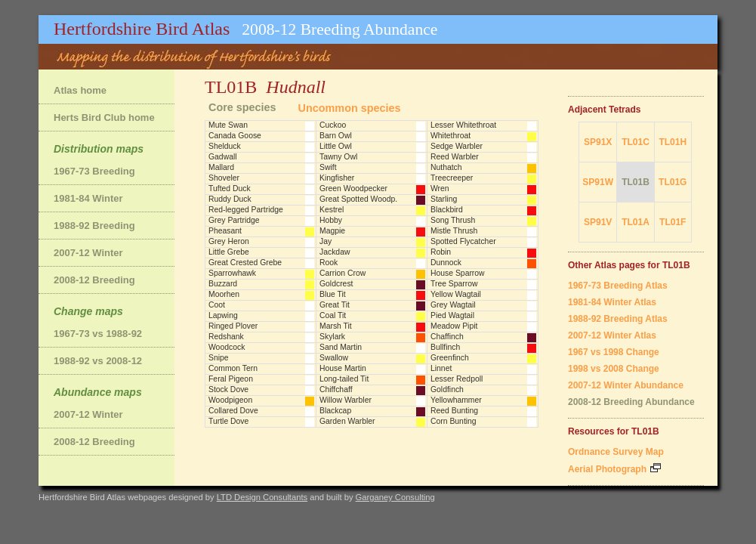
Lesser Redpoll (457, 379)
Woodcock (227, 347)
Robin (441, 252)
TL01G (673, 182)
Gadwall (223, 157)
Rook (329, 263)
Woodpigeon (230, 400)
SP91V (598, 222)
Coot (217, 305)
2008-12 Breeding (94, 280)
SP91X (598, 142)
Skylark (332, 337)
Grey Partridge (234, 220)
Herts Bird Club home (104, 117)
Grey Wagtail (453, 305)
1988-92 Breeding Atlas (618, 319)
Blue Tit (333, 294)
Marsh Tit (336, 326)
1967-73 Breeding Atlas (618, 286)
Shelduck (225, 146)
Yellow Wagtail (456, 294)
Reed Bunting (454, 411)
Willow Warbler (346, 400)
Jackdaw (335, 252)
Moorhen (224, 294)
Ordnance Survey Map (616, 452)
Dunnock (446, 263)
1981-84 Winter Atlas (612, 302)
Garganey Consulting (395, 497)
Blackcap (335, 411)
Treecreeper (452, 178)
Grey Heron (229, 241)
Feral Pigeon (231, 379)
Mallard (221, 167)
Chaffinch (447, 337)
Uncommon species (350, 108)
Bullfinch (445, 347)
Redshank (226, 337)
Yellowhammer (456, 400)
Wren (440, 189)
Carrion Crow (343, 273)
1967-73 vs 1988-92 (98, 334)
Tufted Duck (230, 189)
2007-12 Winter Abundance (626, 385)
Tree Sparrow (454, 284)
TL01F (673, 222)
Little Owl (336, 146)
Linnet (441, 368)
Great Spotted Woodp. (358, 199)
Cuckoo (333, 125)
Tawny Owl (338, 157)
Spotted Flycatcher (463, 241)
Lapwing (223, 315)
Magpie (332, 231)
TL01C (636, 142)
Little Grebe (229, 252)
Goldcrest (336, 284)
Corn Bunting (454, 421)
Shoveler (224, 178)
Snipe (219, 358)
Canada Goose (235, 136)
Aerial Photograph (614, 469)
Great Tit (335, 305)
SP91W (598, 182)
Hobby (331, 220)
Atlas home (80, 90)
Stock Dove (228, 389)
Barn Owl (336, 136)
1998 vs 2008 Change (614, 369)
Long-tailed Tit (344, 379)
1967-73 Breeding (94, 171)
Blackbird (447, 210)
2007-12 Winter (88, 253)
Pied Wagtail (452, 315)
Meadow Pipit (454, 326)
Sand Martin (341, 347)
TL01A (636, 222)
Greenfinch (450, 358)
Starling (444, 199)
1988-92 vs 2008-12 (98, 361)
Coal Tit (333, 315)
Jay (326, 241)
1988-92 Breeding (94, 226)
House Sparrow (458, 273)
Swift (328, 167)
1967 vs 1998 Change (614, 352)
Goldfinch (447, 389)
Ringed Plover (233, 326)
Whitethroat (451, 136)
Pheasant (225, 231)
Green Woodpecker (353, 189)
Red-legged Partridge (246, 210)
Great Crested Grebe (245, 263)
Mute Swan (228, 125)
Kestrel (332, 210)
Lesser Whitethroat (463, 125)
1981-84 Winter (88, 198)
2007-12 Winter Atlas (612, 335)
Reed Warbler (455, 157)
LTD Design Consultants (262, 497)
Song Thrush (453, 220)
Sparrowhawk (232, 273)
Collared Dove (233, 411)
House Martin (343, 368)
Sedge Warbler (457, 146)
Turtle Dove (228, 421)
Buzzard (223, 284)
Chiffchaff (336, 389)
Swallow (334, 358)
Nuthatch (446, 167)
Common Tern (233, 368)
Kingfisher (337, 178)
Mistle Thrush (454, 231)
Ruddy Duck (230, 199)
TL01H (673, 142)
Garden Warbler (347, 421)
